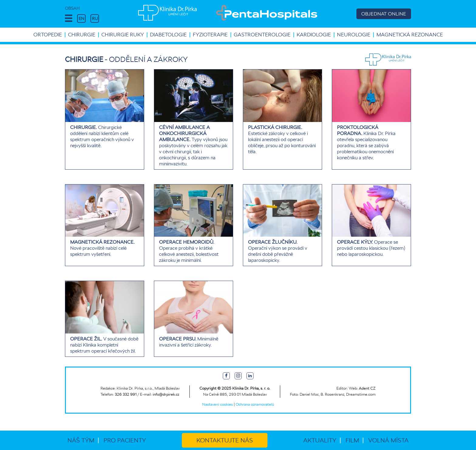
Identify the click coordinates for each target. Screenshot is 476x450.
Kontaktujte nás (225, 440)
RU (95, 19)
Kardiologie (314, 35)
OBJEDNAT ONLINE (384, 14)
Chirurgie (82, 35)
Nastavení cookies (218, 404)
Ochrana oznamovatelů (255, 404)
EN (81, 19)
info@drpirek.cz (166, 394)
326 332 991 (126, 394)
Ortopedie (48, 35)
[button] (69, 19)
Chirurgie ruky (123, 35)
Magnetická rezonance (410, 35)
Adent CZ (367, 388)
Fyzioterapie (210, 35)
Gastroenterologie (262, 35)
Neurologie (354, 35)
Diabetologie (168, 35)
